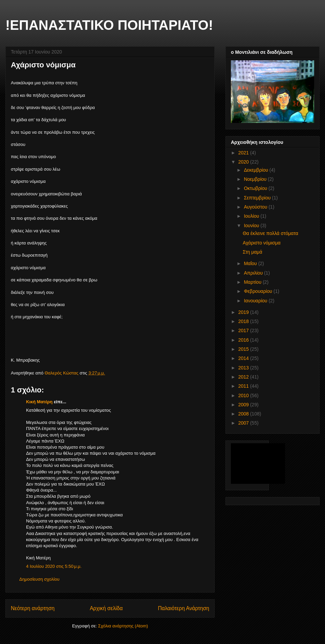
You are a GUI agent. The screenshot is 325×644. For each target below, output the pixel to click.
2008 (244, 414)
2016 (244, 340)
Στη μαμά (253, 252)
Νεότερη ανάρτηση (33, 608)
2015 (244, 349)
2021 (244, 153)
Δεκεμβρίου (256, 170)
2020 (244, 162)
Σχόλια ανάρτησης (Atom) (123, 626)
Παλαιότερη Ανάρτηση (183, 608)
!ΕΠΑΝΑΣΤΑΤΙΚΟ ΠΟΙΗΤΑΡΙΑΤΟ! (109, 25)
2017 (244, 330)
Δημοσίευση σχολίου (39, 579)
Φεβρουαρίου (258, 291)
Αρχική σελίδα (106, 608)
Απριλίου (254, 273)
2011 (244, 386)
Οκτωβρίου (256, 188)
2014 (244, 358)
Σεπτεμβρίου (258, 198)
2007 (244, 423)
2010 (244, 395)
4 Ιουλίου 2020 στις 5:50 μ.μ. (54, 566)
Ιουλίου (252, 216)
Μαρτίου (253, 282)
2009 (244, 405)
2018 (244, 321)
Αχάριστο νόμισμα (262, 243)
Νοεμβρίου (256, 179)
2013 (244, 368)
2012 (244, 377)
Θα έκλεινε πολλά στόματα (270, 233)
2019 (244, 312)
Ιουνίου (252, 226)
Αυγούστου (256, 207)
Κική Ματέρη (39, 402)
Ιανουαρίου (256, 301)
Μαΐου (251, 263)
